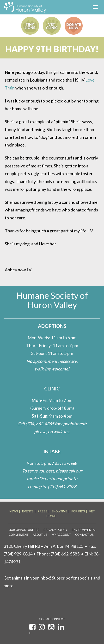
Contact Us (84, 535)
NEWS (14, 511)
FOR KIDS (78, 511)
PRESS (43, 511)
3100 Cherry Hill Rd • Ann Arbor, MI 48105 (43, 546)
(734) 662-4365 (40, 424)
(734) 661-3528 (62, 486)
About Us (40, 535)
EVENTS (28, 511)
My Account (61, 535)
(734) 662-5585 (65, 554)
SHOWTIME (59, 511)
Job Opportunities (24, 530)
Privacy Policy (56, 530)
